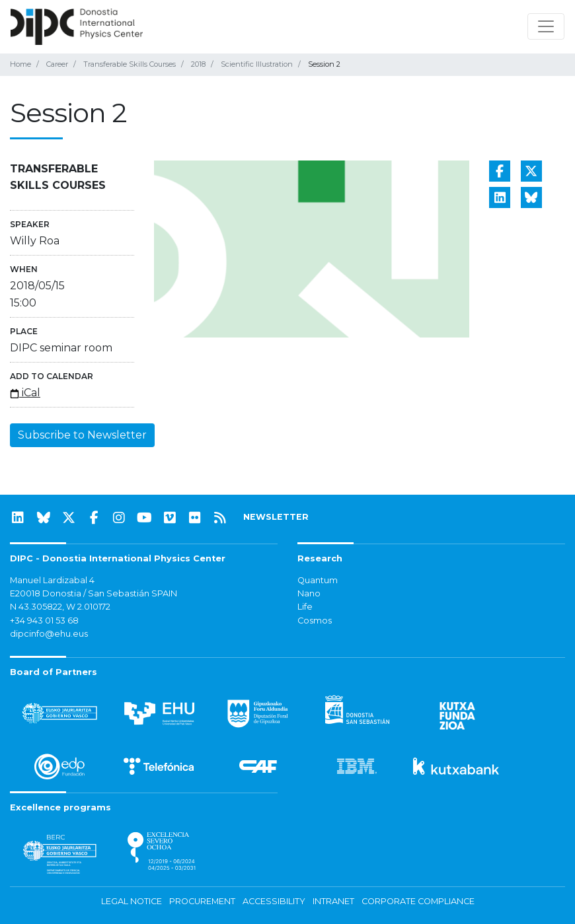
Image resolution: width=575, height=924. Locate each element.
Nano (309, 593)
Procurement (202, 901)
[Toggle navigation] (546, 26)
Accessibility (274, 901)
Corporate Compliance (418, 901)
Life (305, 607)
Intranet (333, 901)
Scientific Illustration (257, 64)
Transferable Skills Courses (130, 64)
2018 (198, 64)
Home (20, 64)
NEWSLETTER (276, 517)
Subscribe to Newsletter (82, 435)
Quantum (318, 580)
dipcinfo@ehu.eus (49, 634)
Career (57, 64)
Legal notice (132, 901)
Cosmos (315, 621)
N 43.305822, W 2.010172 (60, 607)
